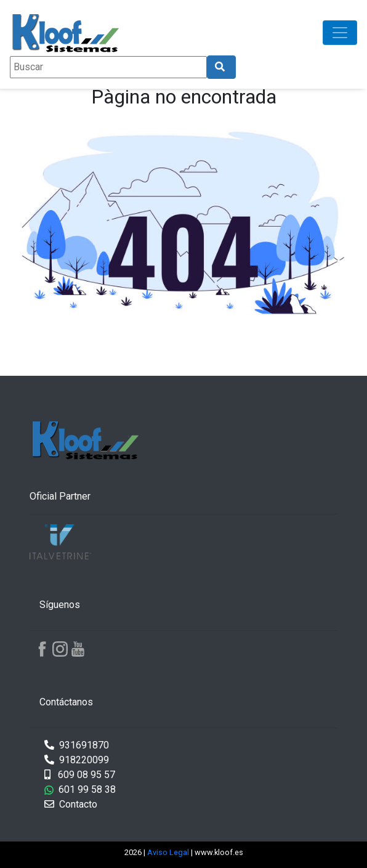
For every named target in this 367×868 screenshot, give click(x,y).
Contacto (71, 804)
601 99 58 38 (80, 789)
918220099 (77, 760)
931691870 (77, 745)
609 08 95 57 (80, 775)
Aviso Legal (169, 852)
